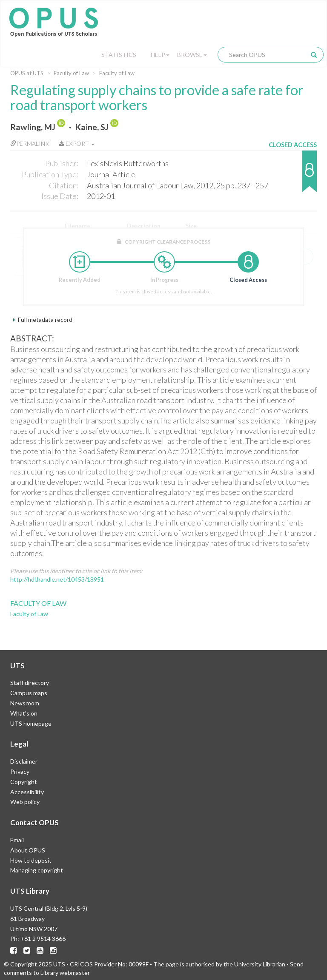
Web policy (25, 802)
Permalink (30, 143)
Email (17, 840)
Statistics (119, 55)
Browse (192, 55)
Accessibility (27, 792)
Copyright (24, 782)
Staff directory (30, 683)
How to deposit (31, 860)
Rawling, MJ (33, 127)
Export (77, 143)
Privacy (20, 771)
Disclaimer (24, 761)
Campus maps (29, 693)
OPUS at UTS (27, 73)
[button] (293, 175)
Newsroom (25, 703)
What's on (24, 713)
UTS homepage (31, 723)
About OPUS (28, 850)
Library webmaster (65, 973)
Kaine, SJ (92, 127)
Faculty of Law (71, 73)
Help (160, 55)
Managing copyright (37, 870)
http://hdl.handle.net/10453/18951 (57, 579)
